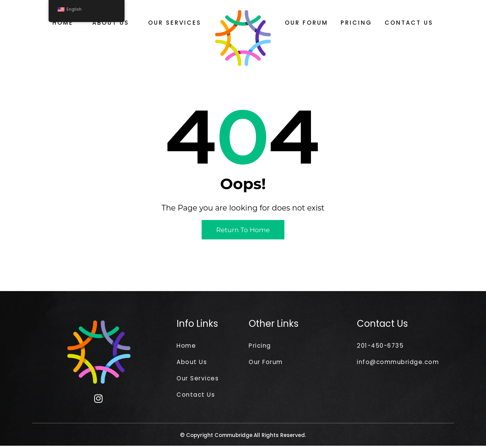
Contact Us (409, 23)
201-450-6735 (382, 346)
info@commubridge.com (400, 362)
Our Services (175, 23)
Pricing (356, 23)
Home (63, 23)
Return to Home (243, 230)
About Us (111, 23)
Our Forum (306, 23)
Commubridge (234, 437)
